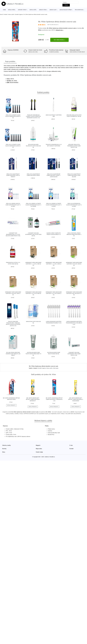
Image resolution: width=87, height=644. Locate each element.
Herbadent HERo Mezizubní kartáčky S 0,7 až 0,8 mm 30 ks (33, 293)
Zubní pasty (56, 368)
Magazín (38, 445)
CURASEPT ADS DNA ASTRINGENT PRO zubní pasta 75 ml (74, 354)
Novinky (4, 449)
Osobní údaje (39, 452)
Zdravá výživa (43, 10)
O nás (71, 445)
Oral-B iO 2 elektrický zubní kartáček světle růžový (13, 175)
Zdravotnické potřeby (66, 10)
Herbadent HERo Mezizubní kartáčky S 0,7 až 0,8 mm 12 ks (54, 293)
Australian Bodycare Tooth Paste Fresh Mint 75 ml (33, 354)
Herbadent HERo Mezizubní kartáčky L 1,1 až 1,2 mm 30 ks (33, 264)
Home (4, 10)
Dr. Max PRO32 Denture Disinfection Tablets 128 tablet (13, 354)
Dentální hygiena (19, 14)
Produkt (5, 14)
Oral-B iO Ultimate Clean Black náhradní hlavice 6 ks (13, 146)
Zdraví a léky (53, 10)
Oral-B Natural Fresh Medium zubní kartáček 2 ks (74, 234)
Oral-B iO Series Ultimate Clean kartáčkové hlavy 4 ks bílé (54, 205)
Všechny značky (6, 445)
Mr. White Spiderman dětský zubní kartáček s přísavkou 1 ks (54, 399)
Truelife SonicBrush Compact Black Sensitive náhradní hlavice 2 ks (33, 116)
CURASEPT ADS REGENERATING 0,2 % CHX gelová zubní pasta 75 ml (13, 234)
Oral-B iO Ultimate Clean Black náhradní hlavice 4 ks (13, 116)
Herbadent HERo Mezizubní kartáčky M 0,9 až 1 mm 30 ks (74, 264)
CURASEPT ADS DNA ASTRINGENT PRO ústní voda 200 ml (33, 234)
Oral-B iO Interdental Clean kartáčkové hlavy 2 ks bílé (74, 205)
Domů (1, 14)
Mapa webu (39, 449)
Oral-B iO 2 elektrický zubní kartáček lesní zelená (74, 175)
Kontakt (71, 449)
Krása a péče (11, 10)
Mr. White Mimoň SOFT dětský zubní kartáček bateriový (33, 399)
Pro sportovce (79, 10)
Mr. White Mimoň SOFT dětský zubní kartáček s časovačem (76, 399)
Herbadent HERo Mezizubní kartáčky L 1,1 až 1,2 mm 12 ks (54, 264)
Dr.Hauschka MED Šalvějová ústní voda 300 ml (33, 146)
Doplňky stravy (22, 10)
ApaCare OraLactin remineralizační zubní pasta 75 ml (74, 146)
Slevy (4, 452)
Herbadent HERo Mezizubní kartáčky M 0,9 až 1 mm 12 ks (13, 293)
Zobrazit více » (59, 30)
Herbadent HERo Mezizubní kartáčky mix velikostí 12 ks (74, 293)
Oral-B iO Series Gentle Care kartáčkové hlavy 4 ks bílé (13, 205)
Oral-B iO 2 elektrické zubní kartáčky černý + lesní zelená (54, 175)
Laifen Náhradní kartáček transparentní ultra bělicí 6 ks (74, 323)
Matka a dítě (33, 10)
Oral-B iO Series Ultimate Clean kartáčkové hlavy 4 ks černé (33, 205)
